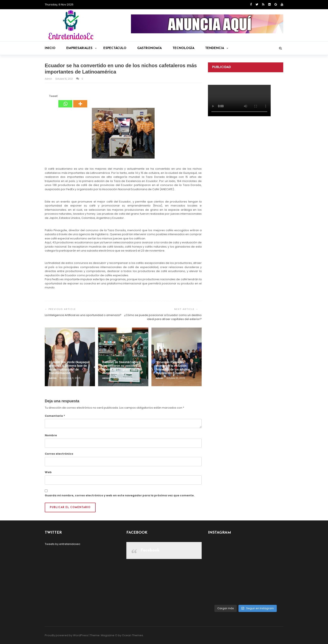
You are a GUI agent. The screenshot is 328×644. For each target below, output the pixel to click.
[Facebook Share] (45, 97)
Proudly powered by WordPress (66, 635)
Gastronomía (149, 48)
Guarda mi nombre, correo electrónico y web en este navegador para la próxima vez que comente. (120, 495)
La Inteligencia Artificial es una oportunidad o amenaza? (83, 315)
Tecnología (183, 48)
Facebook (150, 550)
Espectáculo (115, 48)
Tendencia (217, 48)
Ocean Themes (133, 635)
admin (49, 79)
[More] (80, 101)
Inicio (50, 48)
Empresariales (81, 48)
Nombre (51, 435)
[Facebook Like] (47, 97)
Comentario (55, 416)
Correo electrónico (59, 454)
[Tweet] (48, 97)
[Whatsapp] (65, 101)
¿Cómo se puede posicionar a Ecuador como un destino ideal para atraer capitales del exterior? (163, 317)
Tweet (53, 96)
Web (48, 472)
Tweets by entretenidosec (63, 544)
